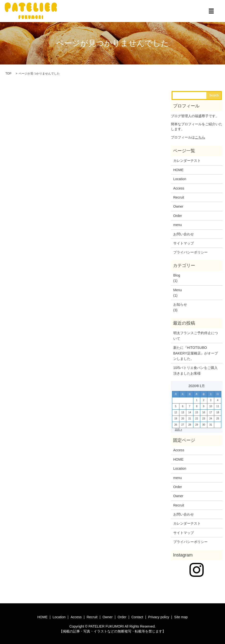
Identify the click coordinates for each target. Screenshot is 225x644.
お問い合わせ (184, 234)
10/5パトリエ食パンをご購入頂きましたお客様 (195, 370)
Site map (181, 617)
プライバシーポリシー (190, 252)
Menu (178, 290)
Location (180, 179)
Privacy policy (159, 617)
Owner (178, 206)
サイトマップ (184, 243)
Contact (137, 617)
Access (179, 188)
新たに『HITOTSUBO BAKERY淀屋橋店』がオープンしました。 (196, 353)
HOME (178, 170)
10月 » (178, 430)
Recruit (179, 197)
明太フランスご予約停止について (196, 336)
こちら (200, 137)
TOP (8, 74)
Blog (177, 275)
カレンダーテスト (187, 161)
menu (178, 225)
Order (178, 216)
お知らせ (180, 304)
